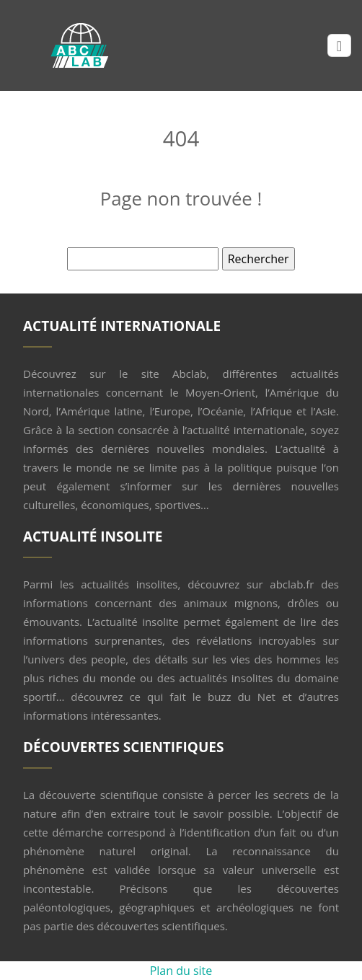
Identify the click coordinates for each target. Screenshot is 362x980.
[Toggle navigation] (339, 46)
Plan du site (181, 971)
